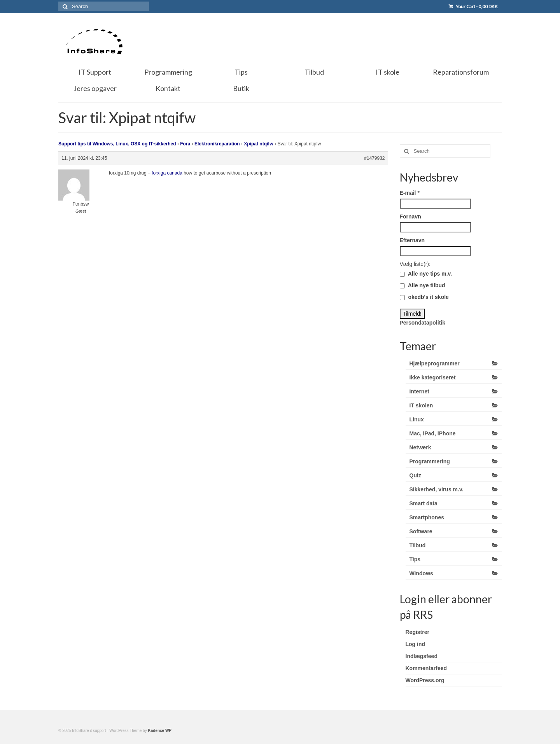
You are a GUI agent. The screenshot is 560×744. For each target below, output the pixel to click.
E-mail (410, 193)
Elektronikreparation (217, 144)
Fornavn (410, 217)
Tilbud (418, 545)
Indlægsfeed (422, 656)
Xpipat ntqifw (258, 144)
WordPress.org (425, 680)
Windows (421, 573)
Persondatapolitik (423, 323)
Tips (415, 559)
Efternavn (412, 240)
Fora (185, 144)
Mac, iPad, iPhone (433, 433)
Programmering (430, 461)
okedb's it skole (424, 297)
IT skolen (421, 405)
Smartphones (427, 517)
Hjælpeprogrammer (435, 363)
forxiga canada (167, 173)
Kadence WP (160, 731)
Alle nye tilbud (423, 285)
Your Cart (473, 6)
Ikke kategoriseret (433, 377)
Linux (417, 419)
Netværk (420, 447)
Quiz (415, 475)
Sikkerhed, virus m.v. (437, 489)
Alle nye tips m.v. (426, 274)
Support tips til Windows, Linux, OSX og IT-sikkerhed (117, 144)
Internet (419, 391)
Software (421, 531)
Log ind (416, 644)
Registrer (417, 632)
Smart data (423, 503)
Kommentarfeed (426, 668)
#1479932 (374, 158)
